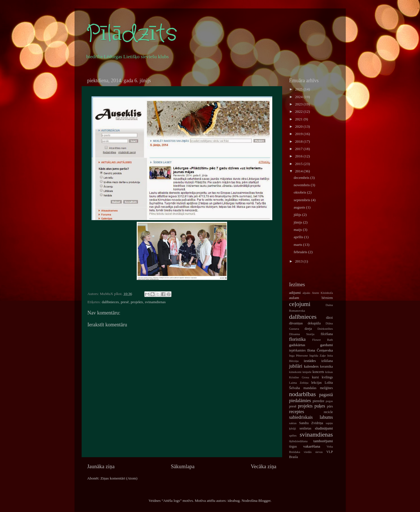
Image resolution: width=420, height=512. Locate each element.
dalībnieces (110, 302)
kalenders (311, 366)
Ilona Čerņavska (320, 350)
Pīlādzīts (132, 34)
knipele (307, 372)
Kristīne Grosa (299, 377)
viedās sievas (313, 452)
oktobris (301, 192)
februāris (301, 252)
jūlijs (298, 215)
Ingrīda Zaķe (317, 355)
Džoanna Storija (302, 334)
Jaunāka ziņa (101, 466)
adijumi (295, 293)
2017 (299, 149)
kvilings (327, 377)
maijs (298, 230)
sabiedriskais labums (311, 417)
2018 (299, 141)
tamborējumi (323, 441)
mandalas (310, 388)
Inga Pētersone (299, 355)
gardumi (327, 345)
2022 (299, 111)
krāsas (329, 372)
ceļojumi (300, 304)
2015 (299, 164)
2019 (299, 134)
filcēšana (327, 334)
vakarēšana (312, 446)
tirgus (293, 446)
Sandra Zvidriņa (311, 423)
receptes (297, 412)
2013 (299, 261)
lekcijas (316, 383)
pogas (329, 401)
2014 (299, 171)
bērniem (327, 298)
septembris (303, 200)
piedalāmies (300, 401)
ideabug (234, 501)
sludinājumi (324, 428)
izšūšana (327, 361)
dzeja (308, 329)
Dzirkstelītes (325, 329)
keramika (326, 366)
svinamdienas (155, 302)
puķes (320, 406)
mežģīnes (327, 388)
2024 (299, 97)
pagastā (326, 395)
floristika (297, 339)
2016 (299, 156)
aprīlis (299, 237)
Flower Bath (322, 340)
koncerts (318, 372)
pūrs (330, 406)
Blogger (265, 501)
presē (125, 302)
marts (298, 245)
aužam (294, 298)
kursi (315, 377)
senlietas (305, 428)
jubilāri (296, 366)
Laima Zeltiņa (299, 383)
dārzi (329, 318)
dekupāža (314, 323)
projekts (137, 302)
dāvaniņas (296, 323)
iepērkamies (298, 350)
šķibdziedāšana (298, 441)
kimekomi (295, 372)
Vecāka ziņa (264, 466)
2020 (299, 126)
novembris (302, 185)
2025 (299, 89)
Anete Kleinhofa (322, 293)
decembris (302, 178)
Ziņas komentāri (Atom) (119, 478)
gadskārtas (297, 345)
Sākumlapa (183, 466)
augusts (300, 207)
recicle (328, 412)
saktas (293, 423)
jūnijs (298, 222)
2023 (299, 104)
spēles (293, 435)
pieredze (318, 401)
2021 (299, 119)
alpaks (306, 293)
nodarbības (303, 394)
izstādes (310, 361)
